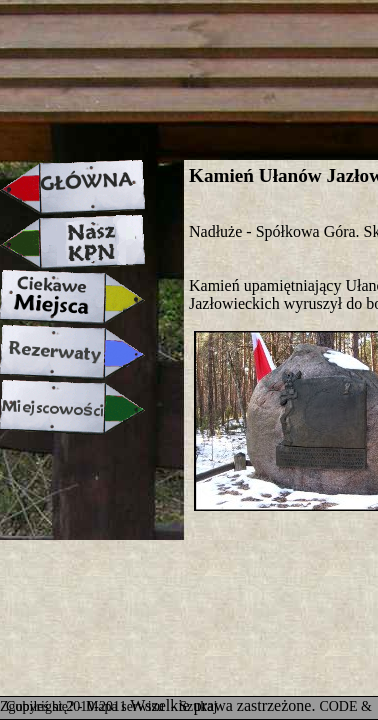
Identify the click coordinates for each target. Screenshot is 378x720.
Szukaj (198, 706)
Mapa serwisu (127, 706)
